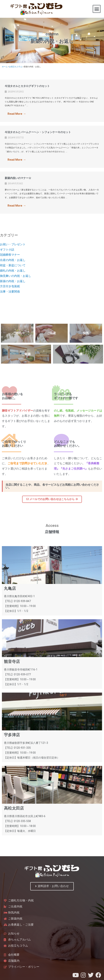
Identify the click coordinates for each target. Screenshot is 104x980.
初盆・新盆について (13, 265)
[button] (97, 9)
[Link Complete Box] (52, 101)
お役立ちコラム (16, 67)
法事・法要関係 (10, 292)
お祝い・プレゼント (13, 244)
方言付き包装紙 (10, 286)
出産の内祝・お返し (13, 260)
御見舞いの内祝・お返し (16, 276)
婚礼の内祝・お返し (13, 271)
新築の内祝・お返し (13, 281)
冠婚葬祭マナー (10, 255)
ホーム (5, 67)
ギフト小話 (7, 250)
